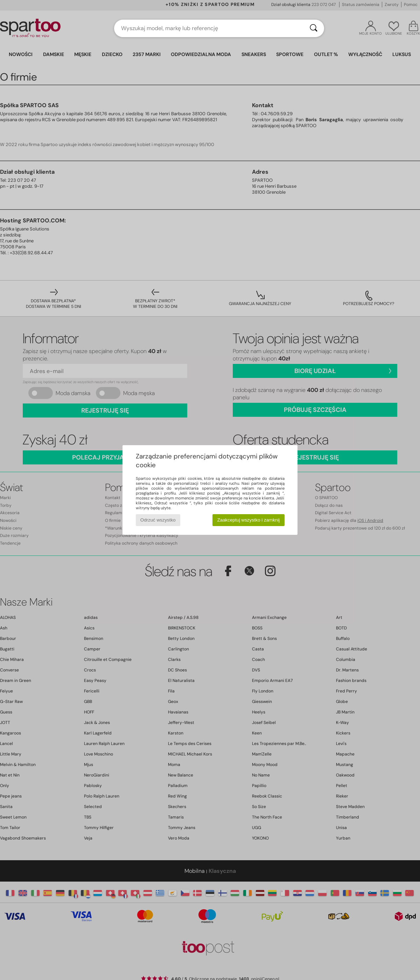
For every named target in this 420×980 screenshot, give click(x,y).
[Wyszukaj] (314, 28)
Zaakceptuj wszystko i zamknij (249, 520)
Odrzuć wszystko (158, 520)
